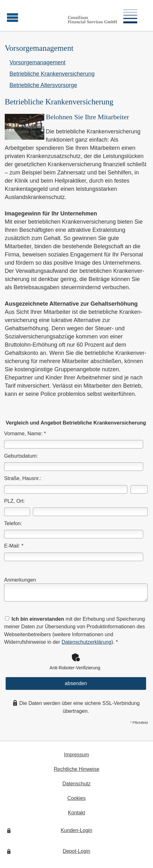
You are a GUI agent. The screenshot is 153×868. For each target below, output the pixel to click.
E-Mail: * (14, 546)
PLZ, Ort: (15, 501)
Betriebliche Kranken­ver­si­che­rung (52, 74)
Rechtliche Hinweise (76, 769)
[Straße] (66, 489)
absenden (76, 683)
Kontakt (76, 813)
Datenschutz (77, 784)
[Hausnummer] (139, 489)
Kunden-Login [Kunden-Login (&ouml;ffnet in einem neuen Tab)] (76, 830)
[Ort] (90, 512)
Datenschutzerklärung (86, 642)
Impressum (76, 755)
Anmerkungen (20, 580)
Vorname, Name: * (25, 433)
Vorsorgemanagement (37, 62)
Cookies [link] (76, 798)
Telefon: (13, 523)
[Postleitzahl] (17, 512)
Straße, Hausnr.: (23, 478)
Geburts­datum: (21, 456)
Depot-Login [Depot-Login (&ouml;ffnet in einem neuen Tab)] (76, 851)
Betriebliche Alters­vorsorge (43, 85)
